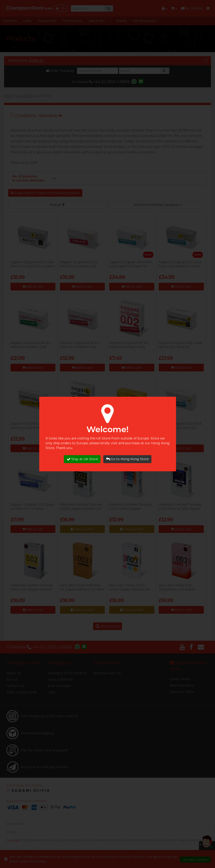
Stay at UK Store (82, 459)
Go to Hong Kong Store (127, 459)
